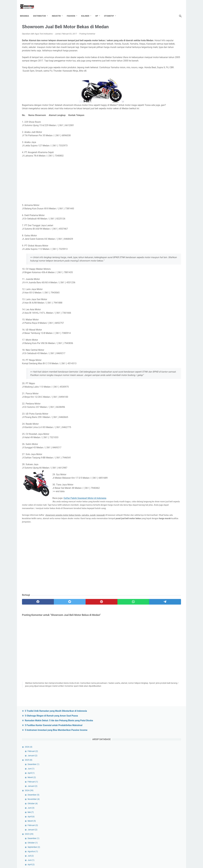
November (150, 127)
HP (99, 11)
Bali (164, 716)
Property (153, 820)
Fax (168, 747)
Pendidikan (145, 799)
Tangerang (157, 836)
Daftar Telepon (147, 737)
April (148, 101)
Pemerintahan (171, 794)
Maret (148, 105)
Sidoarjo (144, 830)
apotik (156, 716)
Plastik (143, 820)
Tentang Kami (89, 858)
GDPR (117, 858)
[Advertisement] (75, 195)
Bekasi (143, 726)
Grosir (154, 752)
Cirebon (144, 732)
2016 (146, 664)
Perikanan (170, 799)
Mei (147, 140)
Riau (162, 820)
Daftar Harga (172, 732)
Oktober (149, 132)
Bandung (173, 716)
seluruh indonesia (148, 825)
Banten (166, 721)
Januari (149, 84)
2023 (146, 162)
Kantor (173, 768)
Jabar (170, 758)
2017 (146, 471)
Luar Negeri (164, 784)
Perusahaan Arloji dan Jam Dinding (163, 622)
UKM (142, 841)
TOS (100, 858)
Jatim (143, 768)
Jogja (151, 768)
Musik (170, 789)
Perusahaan (145, 815)
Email (161, 742)
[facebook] (33, 629)
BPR (170, 726)
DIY (142, 742)
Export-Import (146, 747)
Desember (150, 92)
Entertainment (173, 742)
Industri (58, 11)
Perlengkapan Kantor (149, 804)
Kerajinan (144, 778)
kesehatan (156, 778)
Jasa (168, 763)
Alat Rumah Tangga (164, 711)
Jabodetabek (146, 763)
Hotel (162, 752)
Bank (142, 721)
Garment (144, 752)
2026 (145, 75)
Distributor (41, 11)
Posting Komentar (87, 31)
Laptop (153, 784)
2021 (146, 267)
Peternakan (159, 815)
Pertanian (165, 810)
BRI (177, 726)
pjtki (170, 815)
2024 (146, 118)
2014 (146, 681)
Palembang (156, 794)
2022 (146, 210)
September (151, 175)
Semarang (163, 825)
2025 (145, 88)
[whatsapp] (97, 629)
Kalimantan (162, 768)
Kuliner (87, 11)
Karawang (145, 773)
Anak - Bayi (145, 716)
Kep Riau (170, 773)
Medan (153, 789)
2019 (146, 367)
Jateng (176, 763)
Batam (176, 721)
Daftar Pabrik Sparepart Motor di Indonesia (85, 519)
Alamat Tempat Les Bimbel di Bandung (164, 655)
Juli (147, 184)
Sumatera (173, 830)
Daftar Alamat (156, 732)
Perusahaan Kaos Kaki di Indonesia (163, 525)
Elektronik (151, 742)
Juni (148, 97)
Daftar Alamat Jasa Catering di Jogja (163, 552)
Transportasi (170, 836)
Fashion (73, 11)
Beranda (26, 11)
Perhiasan (158, 799)
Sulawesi (162, 830)
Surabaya (144, 836)
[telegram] (118, 629)
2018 (146, 424)
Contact (108, 858)
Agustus (150, 180)
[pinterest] (75, 629)
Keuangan (169, 778)
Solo (153, 830)
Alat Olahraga (146, 711)
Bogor (162, 726)
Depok (159, 737)
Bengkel (153, 726)
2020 (146, 323)
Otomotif (111, 11)
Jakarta (159, 763)
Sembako (175, 825)
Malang (176, 784)
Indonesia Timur (147, 758)
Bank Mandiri (154, 721)
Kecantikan (158, 773)
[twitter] (54, 629)
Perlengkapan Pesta (149, 810)
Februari (150, 79)
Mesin (162, 789)
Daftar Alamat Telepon (106, 864)
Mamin (143, 789)
